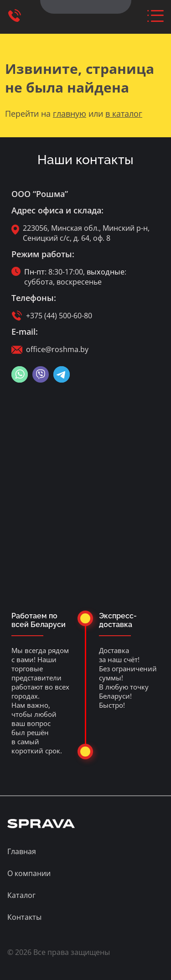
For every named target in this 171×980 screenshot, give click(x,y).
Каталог (21, 895)
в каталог (124, 114)
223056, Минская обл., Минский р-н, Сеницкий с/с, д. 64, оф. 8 (86, 233)
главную (70, 114)
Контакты (24, 917)
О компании (29, 873)
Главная (22, 851)
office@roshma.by (57, 349)
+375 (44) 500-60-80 (59, 316)
